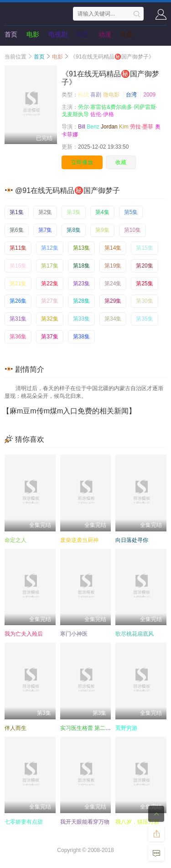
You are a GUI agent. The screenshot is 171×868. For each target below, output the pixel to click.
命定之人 (16, 540)
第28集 (81, 301)
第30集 (144, 301)
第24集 (113, 284)
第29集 (113, 301)
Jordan (109, 127)
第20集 (144, 266)
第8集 (74, 230)
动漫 (105, 34)
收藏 (121, 162)
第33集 (81, 319)
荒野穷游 (126, 728)
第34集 (113, 319)
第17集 (49, 266)
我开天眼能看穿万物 (85, 822)
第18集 (81, 266)
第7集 (45, 230)
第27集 (49, 301)
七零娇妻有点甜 (24, 822)
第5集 (131, 212)
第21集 (18, 284)
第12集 (49, 248)
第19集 (113, 266)
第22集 (49, 284)
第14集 (113, 248)
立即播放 (82, 162)
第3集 (74, 212)
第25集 (144, 284)
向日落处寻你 (132, 540)
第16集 (18, 266)
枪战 (83, 95)
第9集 (102, 230)
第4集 (102, 212)
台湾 (131, 95)
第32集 (49, 319)
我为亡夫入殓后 (24, 634)
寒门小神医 (74, 634)
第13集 (81, 248)
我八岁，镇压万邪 (137, 822)
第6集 (17, 230)
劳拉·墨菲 (142, 127)
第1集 (17, 212)
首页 (11, 34)
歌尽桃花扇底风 (135, 634)
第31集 (18, 319)
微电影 (111, 95)
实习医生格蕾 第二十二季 (91, 728)
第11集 (18, 248)
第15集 (144, 248)
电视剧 (58, 34)
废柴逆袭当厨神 (79, 540)
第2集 (45, 212)
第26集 (18, 301)
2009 (149, 95)
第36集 (18, 337)
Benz (93, 127)
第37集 (49, 337)
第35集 (144, 319)
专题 (127, 34)
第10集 (132, 230)
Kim (124, 127)
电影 (33, 34)
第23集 (81, 284)
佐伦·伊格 (102, 114)
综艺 (83, 34)
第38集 (81, 337)
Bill (82, 127)
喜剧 (96, 95)
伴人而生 (16, 728)
